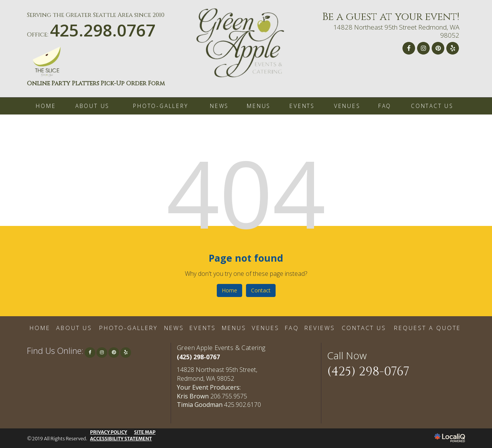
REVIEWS (320, 328)
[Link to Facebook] (409, 48)
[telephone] (103, 34)
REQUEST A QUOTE (427, 328)
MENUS (259, 106)
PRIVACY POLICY (108, 432)
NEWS (219, 106)
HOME (46, 106)
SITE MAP (145, 432)
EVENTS (302, 106)
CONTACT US (432, 106)
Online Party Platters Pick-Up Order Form (96, 84)
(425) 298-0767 (198, 357)
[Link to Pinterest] (438, 48)
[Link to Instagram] (423, 48)
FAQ (385, 106)
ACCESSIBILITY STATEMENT (121, 439)
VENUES (347, 106)
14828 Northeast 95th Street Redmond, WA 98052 (396, 31)
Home (229, 290)
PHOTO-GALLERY (160, 106)
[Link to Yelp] (453, 48)
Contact (261, 290)
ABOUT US (92, 106)
